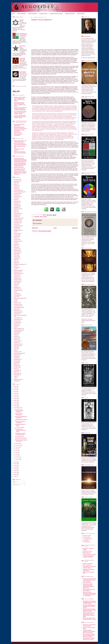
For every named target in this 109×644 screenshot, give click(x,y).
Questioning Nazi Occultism (19, 411)
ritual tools (17, 332)
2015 (15, 406)
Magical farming (87, 553)
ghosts (16, 247)
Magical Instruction (70, 13)
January (17, 460)
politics (16, 313)
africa (15, 183)
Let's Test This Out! (20, 427)
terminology (17, 359)
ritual (15, 327)
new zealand (17, 295)
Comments (17, 484)
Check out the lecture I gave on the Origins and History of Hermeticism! (90, 580)
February (17, 458)
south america (17, 344)
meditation (16, 278)
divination (16, 227)
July (16, 449)
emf (15, 232)
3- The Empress (87, 542)
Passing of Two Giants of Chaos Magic (89, 570)
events (16, 238)
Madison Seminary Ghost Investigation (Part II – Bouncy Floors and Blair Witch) (89, 615)
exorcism (16, 239)
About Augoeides (22, 13)
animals (16, 189)
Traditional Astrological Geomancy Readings (88, 556)
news (15, 297)
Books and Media (32, 13)
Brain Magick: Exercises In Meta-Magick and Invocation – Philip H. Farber (90, 602)
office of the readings (19, 298)
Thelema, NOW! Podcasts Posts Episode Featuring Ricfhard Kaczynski (20, 165)
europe (16, 236)
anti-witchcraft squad (19, 192)
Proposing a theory (87, 551)
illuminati (16, 258)
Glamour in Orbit (87, 536)
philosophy (17, 310)
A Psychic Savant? (19, 436)
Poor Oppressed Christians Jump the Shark (20, 430)
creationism (17, 223)
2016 (15, 404)
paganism (16, 303)
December (18, 407)
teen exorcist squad (19, 353)
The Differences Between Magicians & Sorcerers (89, 638)
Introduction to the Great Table (23, 34)
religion (16, 324)
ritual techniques (18, 330)
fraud (15, 246)
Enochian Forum (43, 13)
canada (16, 216)
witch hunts (17, 373)
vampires (16, 365)
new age (16, 293)
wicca (15, 372)
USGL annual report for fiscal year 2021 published (20, 144)
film (15, 243)
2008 (15, 473)
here (88, 86)
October (17, 443)
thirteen (16, 364)
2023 (15, 392)
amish (15, 187)
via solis (16, 367)
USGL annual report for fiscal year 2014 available (20, 152)
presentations (17, 319)
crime (15, 224)
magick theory (17, 273)
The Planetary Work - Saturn (23, 72)
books (15, 212)
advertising (17, 181)
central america (18, 218)
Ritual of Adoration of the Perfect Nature (89, 590)
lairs (15, 266)
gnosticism (17, 249)
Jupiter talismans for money (90, 554)
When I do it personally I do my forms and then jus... (20, 108)
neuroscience (17, 290)
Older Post (75, 228)
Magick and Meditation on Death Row (21, 417)
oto (15, 300)
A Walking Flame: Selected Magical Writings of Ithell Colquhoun (20, 173)
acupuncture (17, 179)
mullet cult (16, 283)
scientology (17, 341)
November (18, 409)
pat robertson (17, 306)
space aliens (17, 345)
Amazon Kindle (86, 526)
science (16, 339)
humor (15, 256)
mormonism (17, 281)
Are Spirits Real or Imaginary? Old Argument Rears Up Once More (89, 631)
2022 (15, 393)
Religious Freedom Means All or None (21, 440)
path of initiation (18, 307)
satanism (16, 338)
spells (15, 347)
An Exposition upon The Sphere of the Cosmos (20, 169)
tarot (15, 350)
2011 (15, 467)
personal (16, 309)
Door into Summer (87, 565)
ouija (15, 301)
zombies (16, 381)
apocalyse (16, 195)
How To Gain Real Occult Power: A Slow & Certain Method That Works (89, 635)
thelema (16, 362)
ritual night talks (18, 328)
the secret (16, 361)
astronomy (17, 203)
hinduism (16, 253)
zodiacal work (17, 379)
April (17, 454)
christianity (17, 219)
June (17, 451)
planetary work (17, 312)
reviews (16, 325)
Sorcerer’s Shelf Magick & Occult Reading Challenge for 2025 (89, 606)
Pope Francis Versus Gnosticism (20, 422)
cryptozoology (17, 226)
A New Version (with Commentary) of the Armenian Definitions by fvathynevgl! (89, 586)
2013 (15, 464)
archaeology (17, 196)
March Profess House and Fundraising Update (20, 141)
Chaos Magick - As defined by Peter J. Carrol (89, 567)
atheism (16, 204)
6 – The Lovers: (87, 537)
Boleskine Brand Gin (19, 167)
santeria (16, 336)
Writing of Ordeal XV (88, 563)
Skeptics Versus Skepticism (19, 414)
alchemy (16, 186)
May (16, 452)
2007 (15, 474)
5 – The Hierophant (87, 539)
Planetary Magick (22, 20)
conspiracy (17, 221)
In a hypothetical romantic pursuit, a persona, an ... (20, 112)
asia (15, 200)
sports (15, 349)
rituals (15, 333)
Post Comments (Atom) (45, 231)
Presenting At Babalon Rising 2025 (19, 130)
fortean (16, 244)
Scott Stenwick (87, 36)
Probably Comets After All (21, 419)
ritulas (15, 335)
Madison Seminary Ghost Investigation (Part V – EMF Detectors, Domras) (89, 610)
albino (15, 184)
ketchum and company (19, 264)
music (15, 284)
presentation (17, 318)
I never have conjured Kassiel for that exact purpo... (19, 103)
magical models (18, 270)
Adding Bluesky (18, 132)
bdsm (15, 210)
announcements (18, 190)
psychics (16, 321)
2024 (15, 390)
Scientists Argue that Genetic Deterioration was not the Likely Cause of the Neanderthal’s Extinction (20, 160)
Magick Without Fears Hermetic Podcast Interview (20, 128)
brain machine (17, 213)
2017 (15, 402)
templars (16, 356)
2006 (15, 476)
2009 (15, 471)
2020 (15, 397)
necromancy (17, 289)
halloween (16, 250)
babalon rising (17, 209)
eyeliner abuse (17, 241)
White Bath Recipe (87, 583)
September (18, 445)
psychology (17, 322)
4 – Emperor (86, 540)
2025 (15, 388)
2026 (15, 386)
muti (15, 286)
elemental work (18, 230)
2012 (15, 465)
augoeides (16, 206)
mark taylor (17, 275)
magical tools (17, 272)
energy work (17, 233)
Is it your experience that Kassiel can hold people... (20, 116)
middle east (17, 280)
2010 (15, 469)
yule (15, 378)
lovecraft (16, 267)
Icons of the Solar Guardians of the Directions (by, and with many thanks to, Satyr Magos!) (89, 594)
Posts (15, 482)
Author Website (81, 13)
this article (65, 87)
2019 (15, 399)
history (16, 255)
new (15, 292)
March (17, 456)
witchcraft (16, 375)
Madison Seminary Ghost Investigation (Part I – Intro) (89, 619)
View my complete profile (89, 58)
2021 (15, 395)
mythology (16, 287)
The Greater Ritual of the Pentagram (22, 59)
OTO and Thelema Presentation (18, 135)
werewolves (17, 370)
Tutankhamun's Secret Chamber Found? (20, 434)
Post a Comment (37, 223)
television (16, 355)
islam (15, 261)
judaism (16, 263)
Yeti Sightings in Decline (21, 438)
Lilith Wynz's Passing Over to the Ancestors (89, 625)
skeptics (16, 342)
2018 (15, 401)
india (15, 260)
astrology (16, 201)
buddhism (16, 215)
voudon (16, 369)
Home (13, 13)
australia (16, 207)
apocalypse (17, 193)
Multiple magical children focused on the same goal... (20, 98)
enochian (16, 235)
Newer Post (35, 228)
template (16, 358)
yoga (15, 376)
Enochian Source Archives (56, 13)
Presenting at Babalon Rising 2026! (19, 125)
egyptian (16, 229)
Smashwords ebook (86, 528)
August (17, 447)
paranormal (17, 304)
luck (15, 269)
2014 (15, 462)
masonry (16, 276)
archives (16, 198)
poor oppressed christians (20, 315)
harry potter (17, 252)
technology (17, 352)
